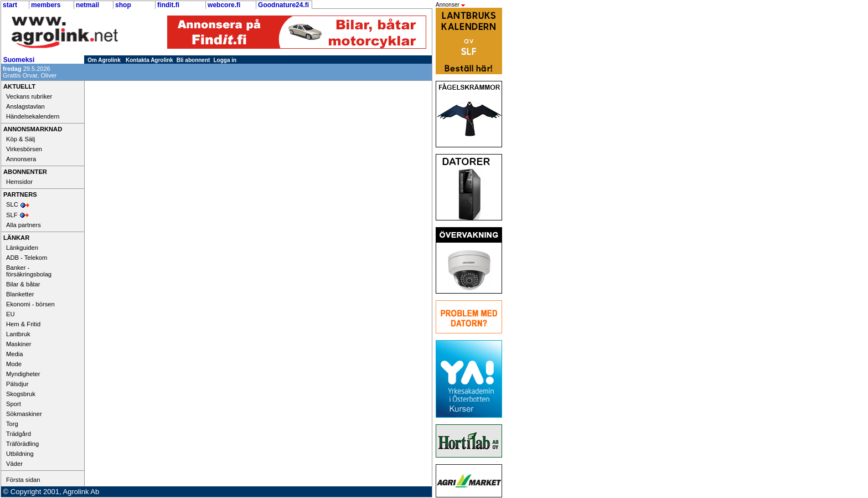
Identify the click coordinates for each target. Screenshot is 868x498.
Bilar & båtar (23, 284)
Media (14, 354)
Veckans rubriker (29, 96)
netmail (87, 5)
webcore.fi (224, 5)
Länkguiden (22, 248)
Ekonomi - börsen (30, 304)
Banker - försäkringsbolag (29, 271)
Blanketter (20, 294)
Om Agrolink (104, 60)
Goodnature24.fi (283, 5)
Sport (14, 404)
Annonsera (21, 159)
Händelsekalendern (33, 116)
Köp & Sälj (20, 139)
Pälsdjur (17, 384)
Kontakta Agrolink (149, 60)
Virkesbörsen (24, 149)
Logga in (225, 60)
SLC (12, 204)
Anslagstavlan (25, 106)
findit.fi (168, 5)
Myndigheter (23, 374)
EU (11, 314)
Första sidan (23, 480)
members (46, 5)
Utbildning (20, 454)
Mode (14, 364)
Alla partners (24, 225)
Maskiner (19, 344)
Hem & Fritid (23, 324)
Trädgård (19, 434)
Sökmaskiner (24, 414)
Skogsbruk (21, 394)
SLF (12, 215)
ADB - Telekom (27, 258)
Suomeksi (19, 60)
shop (123, 5)
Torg (12, 424)
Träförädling (22, 444)
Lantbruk (18, 334)
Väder (14, 464)
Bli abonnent (193, 60)
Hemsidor (19, 182)
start (10, 5)
